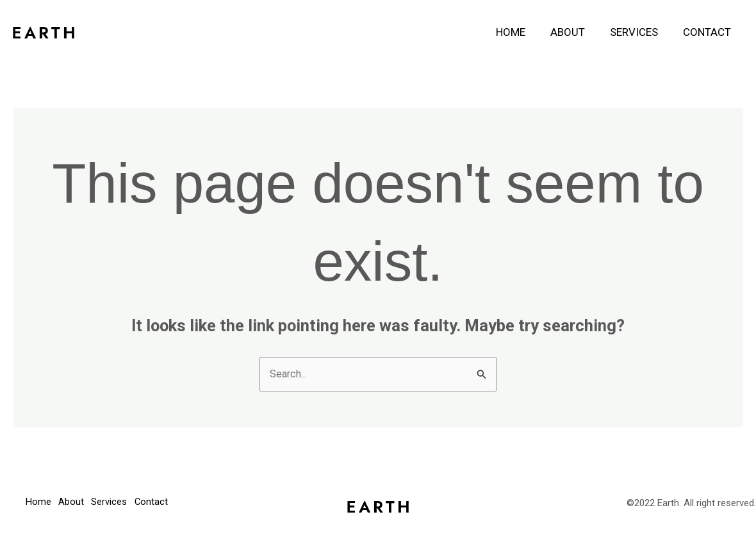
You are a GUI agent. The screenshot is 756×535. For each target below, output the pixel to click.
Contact (708, 32)
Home (522, 32)
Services (638, 32)
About (575, 32)
